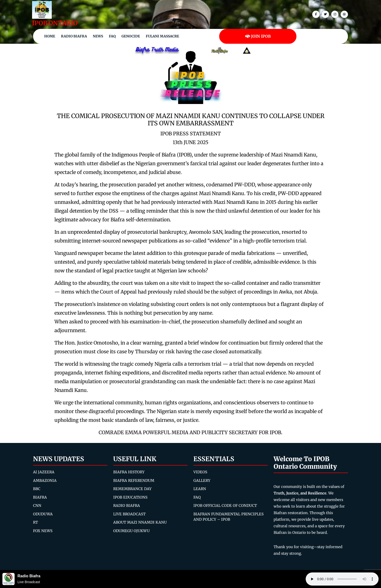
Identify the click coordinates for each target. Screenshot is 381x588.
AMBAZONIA (45, 480)
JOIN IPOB (258, 36)
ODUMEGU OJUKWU (131, 531)
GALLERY (202, 480)
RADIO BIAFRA (127, 506)
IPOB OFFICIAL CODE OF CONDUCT (225, 506)
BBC (37, 489)
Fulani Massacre (162, 36)
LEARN (200, 489)
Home (50, 36)
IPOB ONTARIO (55, 23)
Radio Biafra (74, 36)
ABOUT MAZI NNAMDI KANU (140, 522)
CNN (37, 506)
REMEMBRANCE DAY (132, 489)
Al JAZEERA (44, 472)
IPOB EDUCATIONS (130, 497)
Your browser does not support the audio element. (342, 579)
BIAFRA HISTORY (129, 472)
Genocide (131, 36)
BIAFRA (40, 497)
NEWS (98, 36)
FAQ (112, 36)
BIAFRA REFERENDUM (134, 480)
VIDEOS (200, 472)
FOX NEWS (43, 531)
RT (35, 522)
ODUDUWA (43, 514)
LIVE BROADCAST (129, 514)
